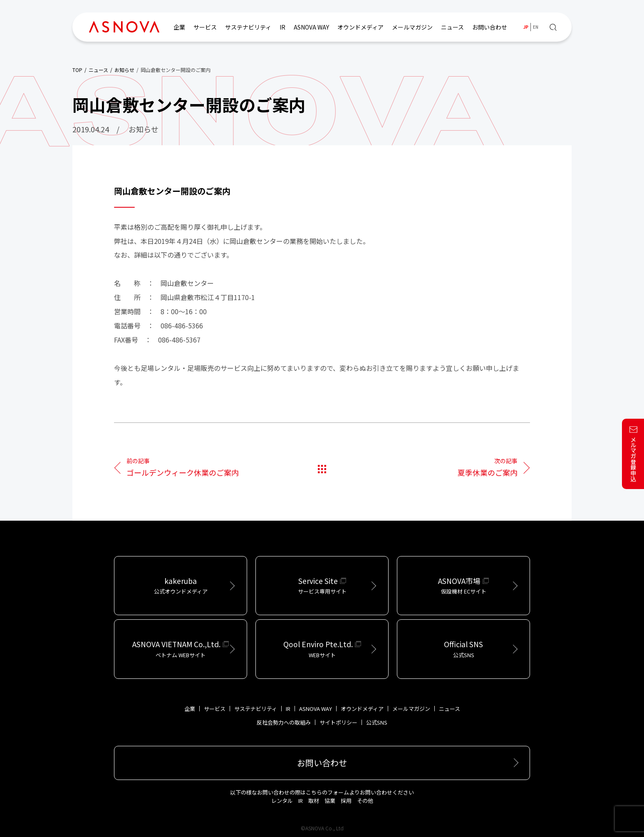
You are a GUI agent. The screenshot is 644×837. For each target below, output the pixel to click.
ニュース (452, 27)
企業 (179, 27)
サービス (205, 27)
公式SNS (377, 722)
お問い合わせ (490, 27)
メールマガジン (412, 27)
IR (282, 27)
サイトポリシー (338, 722)
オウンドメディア (360, 27)
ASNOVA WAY (311, 27)
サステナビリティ (248, 27)
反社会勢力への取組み (284, 722)
